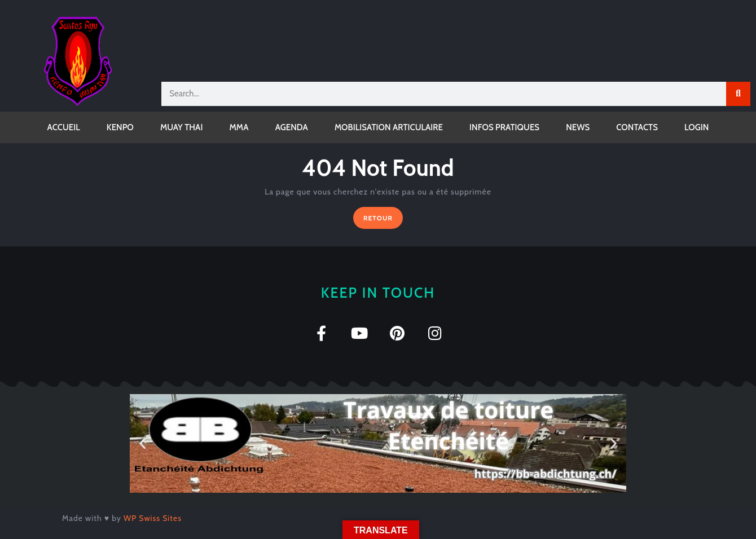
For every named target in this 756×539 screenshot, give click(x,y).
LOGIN (696, 127)
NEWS (578, 127)
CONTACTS (637, 127)
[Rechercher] (738, 94)
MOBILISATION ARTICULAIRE (389, 127)
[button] (142, 443)
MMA (239, 127)
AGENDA (292, 127)
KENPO (120, 127)
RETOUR (383, 215)
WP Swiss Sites (153, 518)
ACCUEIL (64, 127)
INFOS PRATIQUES (504, 127)
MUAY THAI (181, 127)
